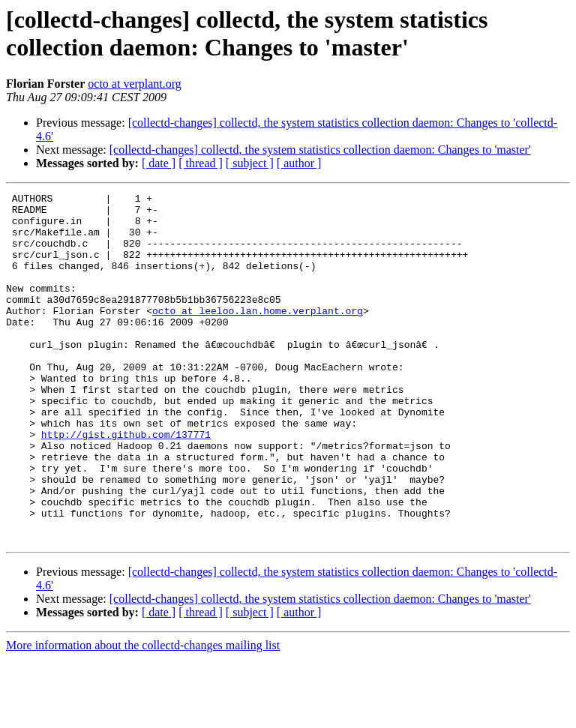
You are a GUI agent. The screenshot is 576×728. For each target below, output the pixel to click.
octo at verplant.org (135, 84)
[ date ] (159, 163)
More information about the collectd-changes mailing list (143, 715)
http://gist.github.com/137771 (126, 484)
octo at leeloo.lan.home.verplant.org (258, 335)
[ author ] (299, 163)
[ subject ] (250, 163)
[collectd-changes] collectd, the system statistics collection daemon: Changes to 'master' (320, 150)
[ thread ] (201, 163)
